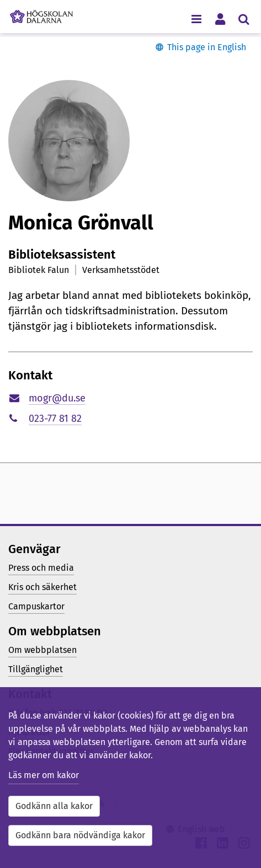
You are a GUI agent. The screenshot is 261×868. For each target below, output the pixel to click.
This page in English (207, 47)
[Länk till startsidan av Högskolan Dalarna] (41, 14)
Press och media (41, 568)
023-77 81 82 (55, 419)
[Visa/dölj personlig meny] (220, 18)
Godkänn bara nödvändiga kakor (80, 835)
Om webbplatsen (42, 650)
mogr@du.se (57, 398)
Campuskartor (36, 606)
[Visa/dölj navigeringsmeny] (196, 18)
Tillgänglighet (36, 669)
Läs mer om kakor (44, 775)
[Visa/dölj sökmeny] (244, 18)
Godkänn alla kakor (54, 806)
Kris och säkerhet (42, 587)
